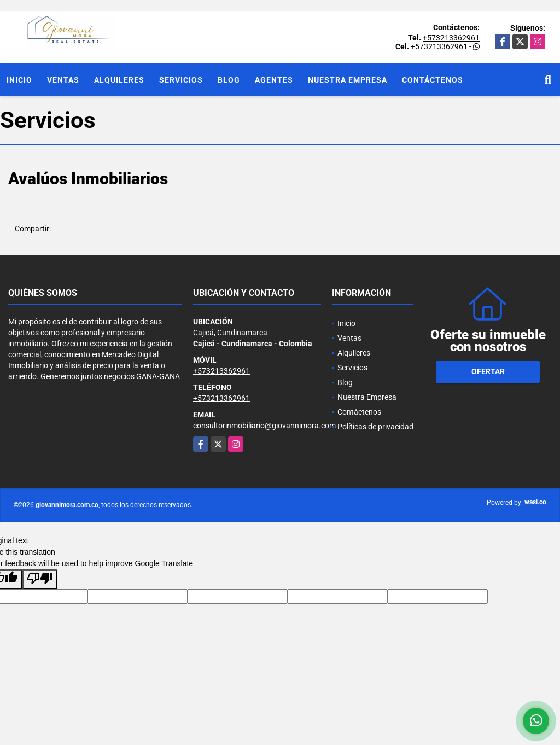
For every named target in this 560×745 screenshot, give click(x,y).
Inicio (19, 80)
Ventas (63, 80)
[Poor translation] (40, 579)
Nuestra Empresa (348, 80)
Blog (229, 80)
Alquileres (119, 80)
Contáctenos (433, 80)
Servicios (181, 80)
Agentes (274, 80)
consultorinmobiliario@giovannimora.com (264, 426)
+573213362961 (451, 38)
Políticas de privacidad (375, 427)
